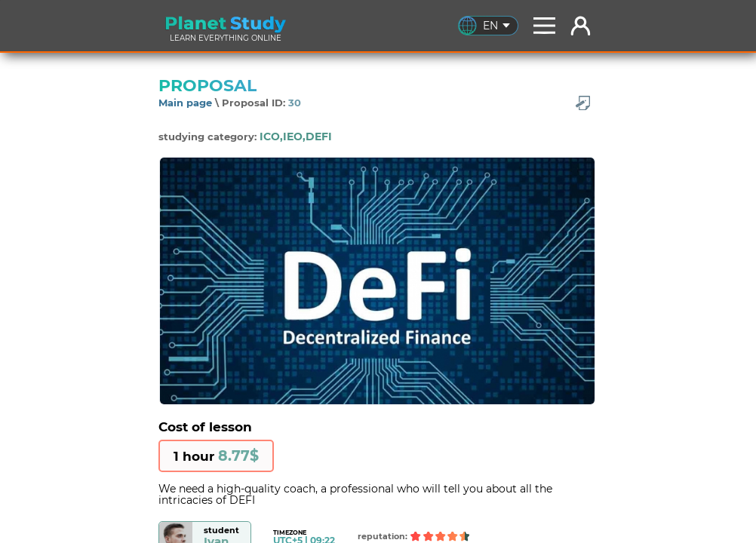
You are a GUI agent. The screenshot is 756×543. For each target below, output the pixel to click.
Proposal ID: (261, 103)
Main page (185, 103)
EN (496, 26)
